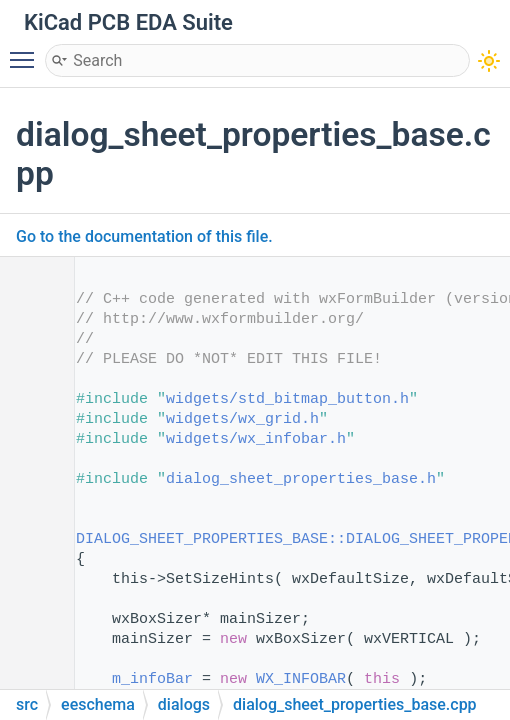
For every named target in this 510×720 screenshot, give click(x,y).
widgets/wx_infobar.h (256, 439)
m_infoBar (152, 679)
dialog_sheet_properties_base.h (301, 479)
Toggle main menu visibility (27, 51)
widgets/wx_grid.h (242, 419)
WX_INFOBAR (301, 679)
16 (29, 539)
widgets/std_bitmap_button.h (287, 399)
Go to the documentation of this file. (144, 236)
